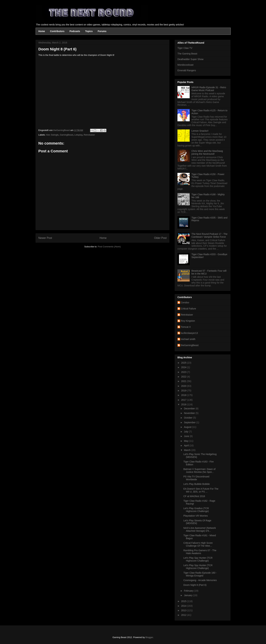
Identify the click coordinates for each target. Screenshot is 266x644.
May (186, 441)
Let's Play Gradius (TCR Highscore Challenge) (196, 510)
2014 (184, 606)
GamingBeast (67, 135)
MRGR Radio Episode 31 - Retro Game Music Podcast (209, 89)
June (187, 436)
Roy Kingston (188, 321)
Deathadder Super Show (190, 59)
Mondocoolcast (185, 65)
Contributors (57, 31)
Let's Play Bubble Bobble (197, 484)
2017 (184, 400)
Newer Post (45, 238)
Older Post (160, 238)
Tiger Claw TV (185, 48)
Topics (89, 31)
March (188, 450)
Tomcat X (186, 327)
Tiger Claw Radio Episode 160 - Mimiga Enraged (200, 574)
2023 (184, 372)
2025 (184, 363)
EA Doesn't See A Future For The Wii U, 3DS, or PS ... (201, 490)
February (189, 591)
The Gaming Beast (187, 54)
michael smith (188, 339)
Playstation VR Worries (196, 516)
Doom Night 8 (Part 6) (195, 585)
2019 (184, 391)
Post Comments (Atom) (109, 247)
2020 (184, 386)
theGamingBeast (190, 345)
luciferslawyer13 (189, 333)
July (186, 432)
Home (42, 31)
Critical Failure (188, 309)
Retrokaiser (89, 135)
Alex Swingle (52, 135)
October (188, 418)
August (188, 427)
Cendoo (185, 302)
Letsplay (78, 135)
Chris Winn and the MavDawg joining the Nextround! (207, 152)
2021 (184, 381)
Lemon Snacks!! (200, 131)
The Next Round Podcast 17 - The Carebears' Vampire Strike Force (210, 235)
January (188, 595)
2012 (184, 615)
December (190, 409)
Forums (102, 31)
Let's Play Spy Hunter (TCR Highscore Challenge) (198, 559)
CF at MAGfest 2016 (194, 496)
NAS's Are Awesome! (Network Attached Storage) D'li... (200, 529)
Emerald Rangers (187, 70)
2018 (184, 395)
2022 (184, 377)
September (190, 422)
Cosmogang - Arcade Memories (200, 580)
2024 (184, 367)
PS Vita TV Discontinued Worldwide (196, 478)
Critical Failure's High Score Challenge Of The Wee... (198, 544)
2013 (184, 610)
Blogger (149, 637)
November (190, 413)
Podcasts (75, 31)
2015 (184, 601)
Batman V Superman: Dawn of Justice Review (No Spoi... (199, 471)
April (187, 446)
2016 (184, 404)
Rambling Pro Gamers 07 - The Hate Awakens (200, 552)
